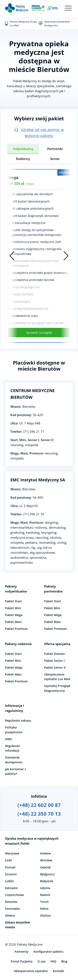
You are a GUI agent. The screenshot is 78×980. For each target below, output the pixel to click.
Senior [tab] (55, 159)
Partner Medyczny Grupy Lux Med (23, 23)
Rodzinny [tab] (23, 159)
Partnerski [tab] (55, 149)
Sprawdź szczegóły (39, 333)
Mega (13, 177)
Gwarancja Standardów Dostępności (57, 23)
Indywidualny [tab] (23, 149)
